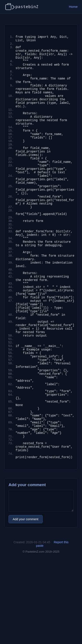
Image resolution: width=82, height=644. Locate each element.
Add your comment (26, 601)
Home (73, 7)
